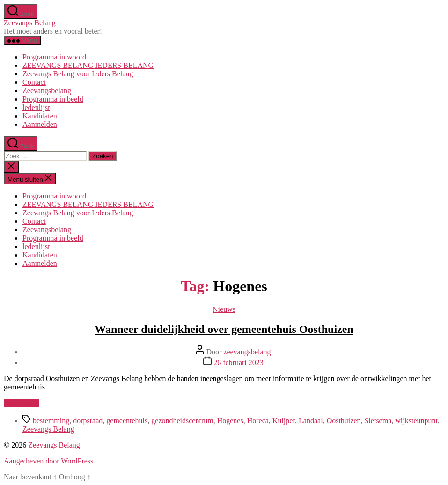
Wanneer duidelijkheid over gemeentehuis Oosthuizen (224, 329)
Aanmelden (40, 124)
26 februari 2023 (239, 363)
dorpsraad (88, 421)
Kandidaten (40, 116)
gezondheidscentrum (182, 421)
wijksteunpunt (416, 421)
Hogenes (230, 421)
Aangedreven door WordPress (48, 461)
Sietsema (378, 421)
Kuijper (284, 421)
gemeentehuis (127, 421)
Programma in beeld (53, 99)
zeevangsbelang (247, 352)
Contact (34, 82)
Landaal (311, 421)
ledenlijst (36, 107)
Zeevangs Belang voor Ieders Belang (78, 74)
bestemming (51, 421)
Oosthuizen (344, 421)
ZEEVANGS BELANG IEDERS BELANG (88, 65)
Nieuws (224, 309)
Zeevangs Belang (30, 23)
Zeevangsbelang (47, 91)
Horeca (258, 421)
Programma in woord (54, 57)
